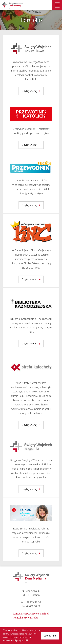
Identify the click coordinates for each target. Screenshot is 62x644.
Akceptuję (50, 636)
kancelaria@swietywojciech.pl (31, 614)
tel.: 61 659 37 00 (31, 602)
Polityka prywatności (26, 618)
